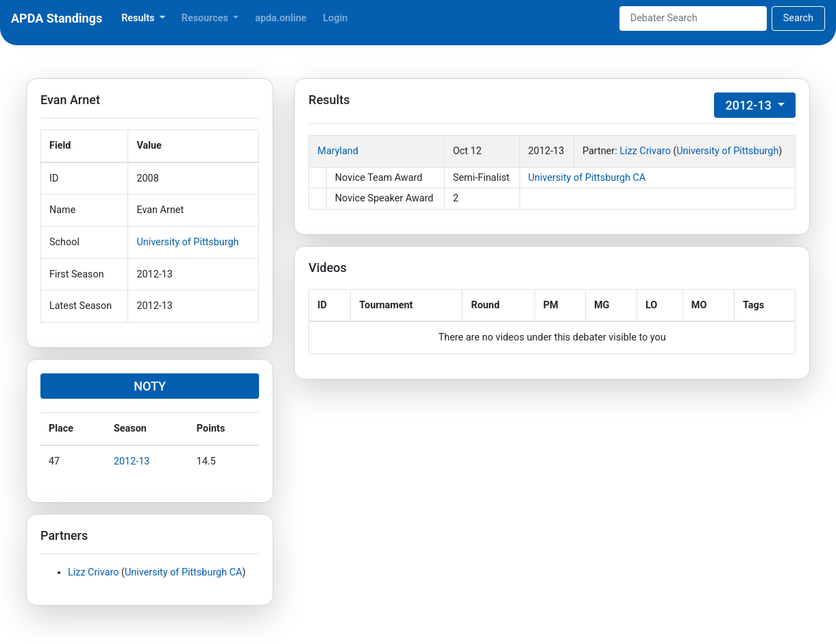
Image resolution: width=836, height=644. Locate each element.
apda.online (281, 18)
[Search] (693, 18)
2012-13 (132, 461)
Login (335, 18)
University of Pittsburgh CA (183, 572)
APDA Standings (57, 18)
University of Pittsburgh (187, 242)
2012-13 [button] (750, 105)
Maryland (338, 151)
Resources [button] (206, 18)
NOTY (150, 386)
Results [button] (139, 18)
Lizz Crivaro (93, 572)
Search (798, 18)
